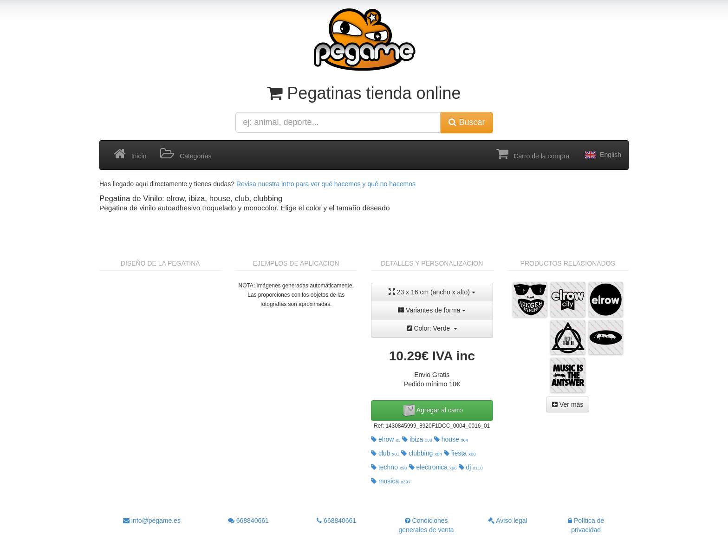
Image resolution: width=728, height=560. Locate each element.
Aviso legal (508, 521)
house (451, 439)
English (602, 155)
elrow (386, 439)
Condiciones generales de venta (426, 525)
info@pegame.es (152, 521)
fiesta (460, 453)
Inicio (130, 154)
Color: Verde (432, 328)
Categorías (186, 154)
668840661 (248, 521)
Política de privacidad (586, 525)
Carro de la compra (533, 154)
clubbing (422, 453)
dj (471, 467)
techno (389, 467)
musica (391, 481)
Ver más (568, 404)
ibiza (417, 439)
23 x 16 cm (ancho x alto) (432, 292)
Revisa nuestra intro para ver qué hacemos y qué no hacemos (326, 184)
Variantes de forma (432, 310)
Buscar (467, 122)
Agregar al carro (432, 410)
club (385, 453)
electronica (433, 467)
